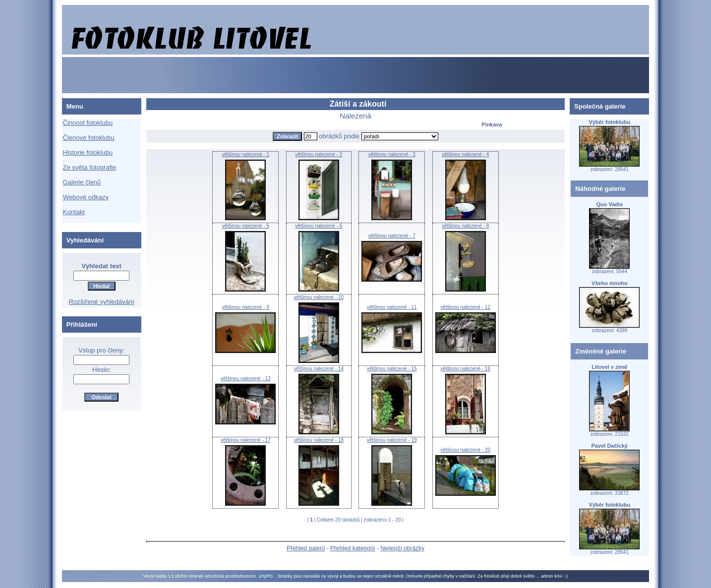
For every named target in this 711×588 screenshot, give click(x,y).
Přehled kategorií (353, 548)
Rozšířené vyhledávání (102, 302)
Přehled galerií (306, 548)
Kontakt (74, 212)
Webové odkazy (86, 197)
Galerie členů (82, 182)
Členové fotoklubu (89, 138)
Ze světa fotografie (90, 167)
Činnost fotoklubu (88, 123)
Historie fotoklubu (88, 152)
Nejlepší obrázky (402, 548)
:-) (565, 576)
